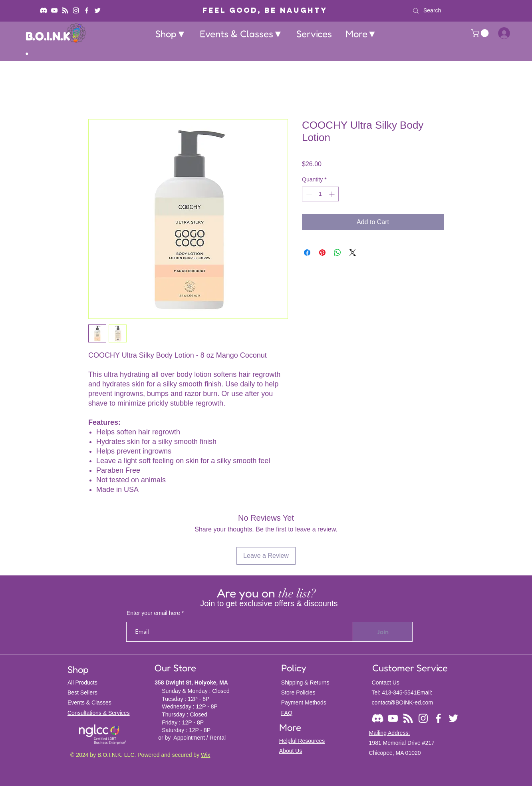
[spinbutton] (320, 194)
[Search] (465, 11)
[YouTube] (54, 10)
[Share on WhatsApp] (337, 253)
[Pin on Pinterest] (322, 253)
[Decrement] (308, 194)
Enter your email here (153, 613)
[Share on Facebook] (307, 253)
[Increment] (332, 194)
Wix (205, 755)
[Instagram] (76, 10)
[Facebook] (87, 10)
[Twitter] (97, 10)
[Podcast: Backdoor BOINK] (65, 10)
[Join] (383, 632)
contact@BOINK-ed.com (403, 702)
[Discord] (44, 10)
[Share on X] (353, 253)
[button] (171, 34)
